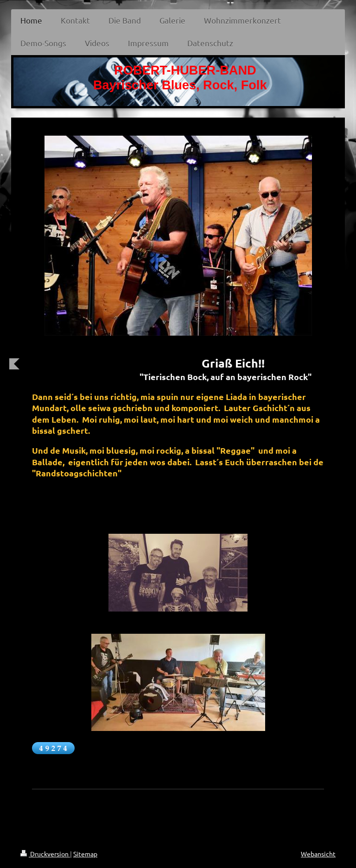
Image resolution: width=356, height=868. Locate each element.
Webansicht (318, 854)
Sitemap (85, 854)
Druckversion (45, 854)
